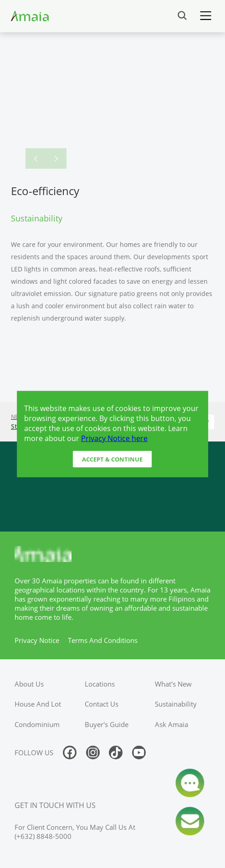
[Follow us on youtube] (139, 753)
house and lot (38, 704)
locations (100, 684)
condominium (37, 724)
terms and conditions (103, 640)
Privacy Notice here (114, 438)
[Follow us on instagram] (93, 753)
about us (29, 684)
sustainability (176, 704)
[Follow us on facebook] (70, 753)
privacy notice (37, 640)
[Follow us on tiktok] (116, 753)
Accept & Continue (112, 459)
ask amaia (171, 724)
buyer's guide (107, 724)
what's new (173, 684)
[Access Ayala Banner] (112, 487)
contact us (102, 704)
